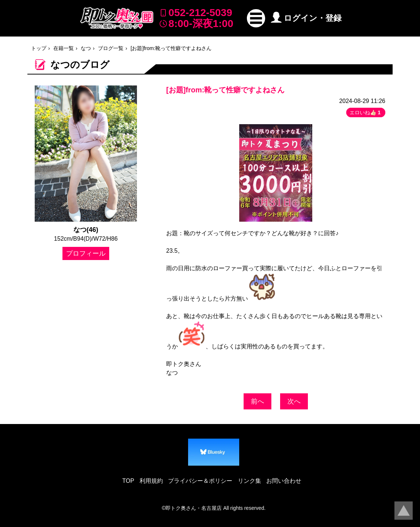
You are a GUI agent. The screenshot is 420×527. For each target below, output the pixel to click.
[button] (256, 18)
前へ (257, 401)
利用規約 (151, 481)
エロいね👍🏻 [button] (366, 112)
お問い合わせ (284, 481)
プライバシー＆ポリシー (200, 481)
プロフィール (86, 253)
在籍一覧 (64, 48)
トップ (39, 48)
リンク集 (249, 481)
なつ (86, 48)
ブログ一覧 (111, 48)
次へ (294, 401)
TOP (128, 481)
